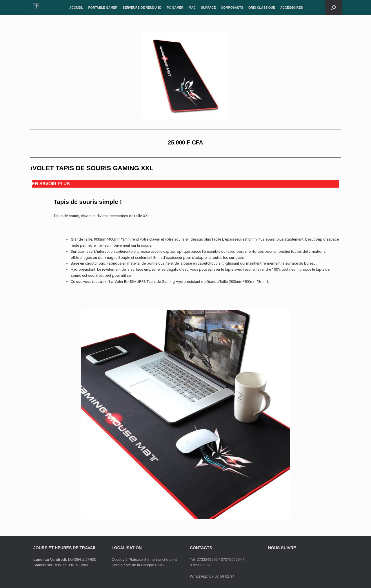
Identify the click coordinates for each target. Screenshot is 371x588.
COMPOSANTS (232, 8)
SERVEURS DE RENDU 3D (142, 8)
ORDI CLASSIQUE (262, 8)
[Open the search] (333, 8)
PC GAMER (175, 8)
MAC (192, 8)
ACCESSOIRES (292, 8)
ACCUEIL (76, 8)
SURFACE (208, 8)
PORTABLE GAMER (103, 8)
